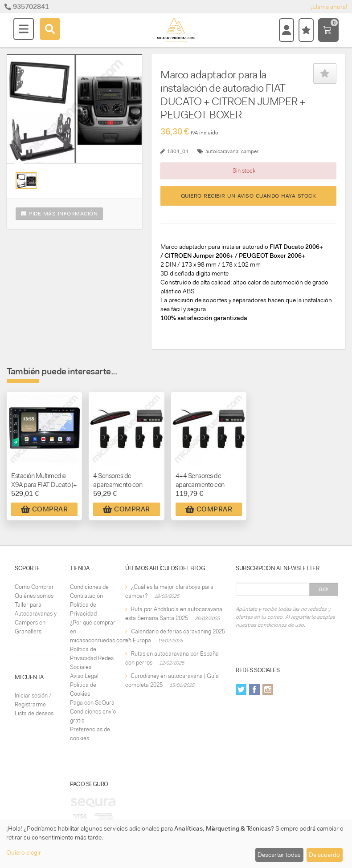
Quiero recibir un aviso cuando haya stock (249, 196)
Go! (324, 589)
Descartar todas (279, 855)
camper (250, 151)
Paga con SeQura (92, 703)
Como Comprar (34, 587)
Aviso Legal (84, 676)
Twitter (241, 690)
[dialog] (176, 844)
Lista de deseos (34, 713)
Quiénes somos (34, 596)
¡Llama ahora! (329, 7)
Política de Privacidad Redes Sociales (92, 658)
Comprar (45, 509)
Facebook (254, 690)
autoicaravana (222, 151)
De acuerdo (324, 855)
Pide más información (59, 214)
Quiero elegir (24, 852)
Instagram (268, 690)
